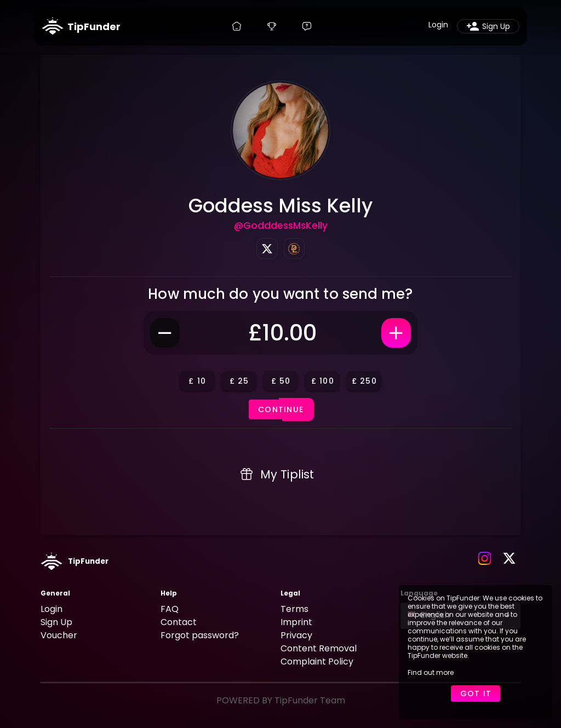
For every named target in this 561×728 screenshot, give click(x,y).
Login (51, 609)
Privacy (296, 635)
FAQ (170, 609)
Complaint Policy (317, 661)
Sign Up (56, 622)
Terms (294, 609)
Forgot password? (200, 635)
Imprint (296, 622)
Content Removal (319, 648)
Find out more (431, 672)
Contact (179, 622)
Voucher (59, 635)
